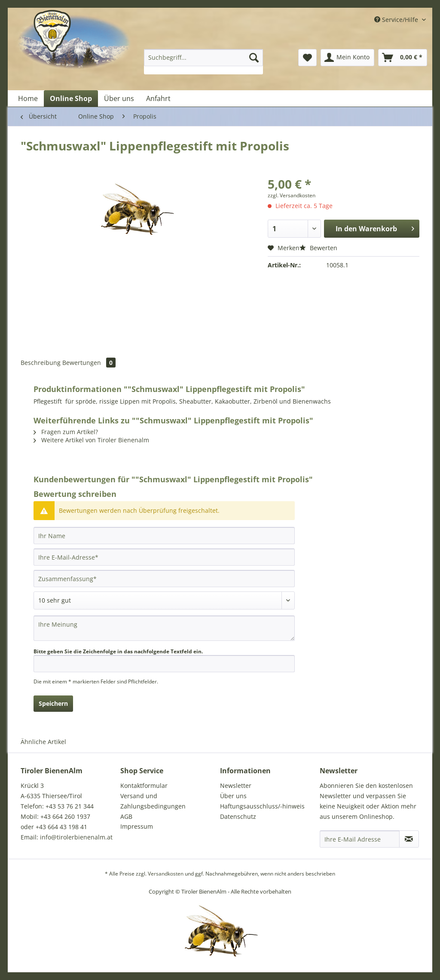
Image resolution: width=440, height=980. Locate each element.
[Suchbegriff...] (203, 58)
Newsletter (236, 786)
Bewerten (318, 248)
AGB (126, 816)
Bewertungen (89, 363)
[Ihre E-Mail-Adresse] (164, 557)
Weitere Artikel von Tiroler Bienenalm (91, 440)
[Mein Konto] (347, 58)
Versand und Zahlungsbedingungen (153, 801)
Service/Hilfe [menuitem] (397, 20)
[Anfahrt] (158, 98)
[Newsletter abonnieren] (409, 839)
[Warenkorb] (403, 58)
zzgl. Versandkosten (292, 195)
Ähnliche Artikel (43, 742)
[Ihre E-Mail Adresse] (360, 839)
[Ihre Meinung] (164, 628)
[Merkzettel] (307, 58)
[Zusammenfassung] (164, 579)
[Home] (28, 98)
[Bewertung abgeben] (164, 600)
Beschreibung (41, 363)
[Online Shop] (71, 98)
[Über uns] (119, 98)
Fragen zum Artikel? (66, 432)
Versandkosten (166, 874)
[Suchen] (254, 58)
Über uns (233, 796)
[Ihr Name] (164, 536)
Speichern (53, 703)
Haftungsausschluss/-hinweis (262, 806)
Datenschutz (238, 816)
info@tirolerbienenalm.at (76, 837)
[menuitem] (203, 62)
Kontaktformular (144, 786)
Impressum (137, 826)
